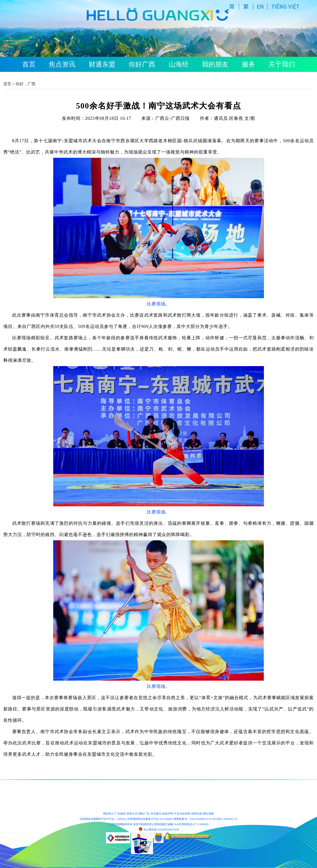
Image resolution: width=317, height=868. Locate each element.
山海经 (179, 64)
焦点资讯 (62, 64)
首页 (29, 64)
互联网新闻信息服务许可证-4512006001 (150, 819)
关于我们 (282, 64)
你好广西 (142, 64)
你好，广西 (26, 84)
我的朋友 (215, 64)
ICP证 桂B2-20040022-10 (223, 819)
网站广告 (144, 814)
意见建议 (156, 814)
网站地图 (209, 814)
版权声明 (168, 814)
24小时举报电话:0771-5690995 (191, 824)
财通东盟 (102, 64)
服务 (248, 64)
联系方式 (132, 814)
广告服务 (120, 814)
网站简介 (108, 814)
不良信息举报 (182, 814)
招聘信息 (197, 814)
